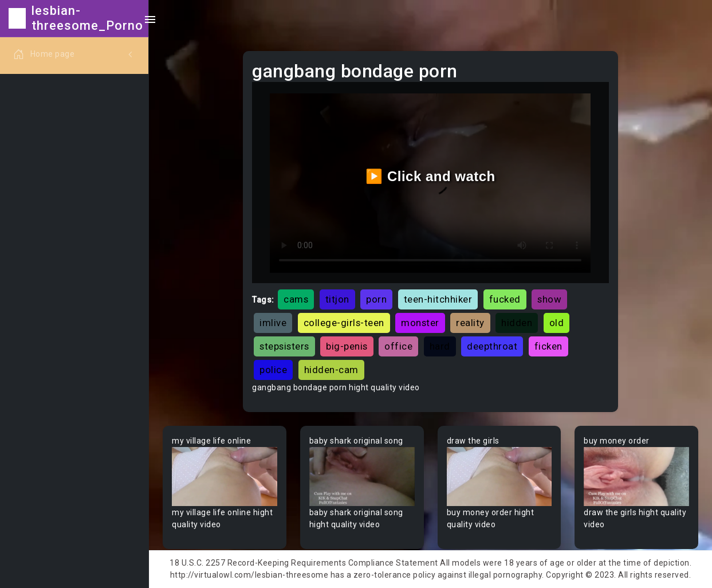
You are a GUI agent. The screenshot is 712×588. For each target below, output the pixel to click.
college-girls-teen (344, 323)
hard (440, 346)
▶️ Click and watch (430, 176)
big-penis (347, 346)
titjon (337, 299)
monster (420, 323)
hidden (517, 323)
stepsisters (284, 346)
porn (376, 299)
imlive (273, 323)
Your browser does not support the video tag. (225, 477)
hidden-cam (331, 370)
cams (296, 299)
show (549, 299)
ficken (548, 346)
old (557, 323)
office (398, 346)
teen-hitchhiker (438, 299)
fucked (505, 299)
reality (470, 323)
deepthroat (492, 346)
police (273, 370)
